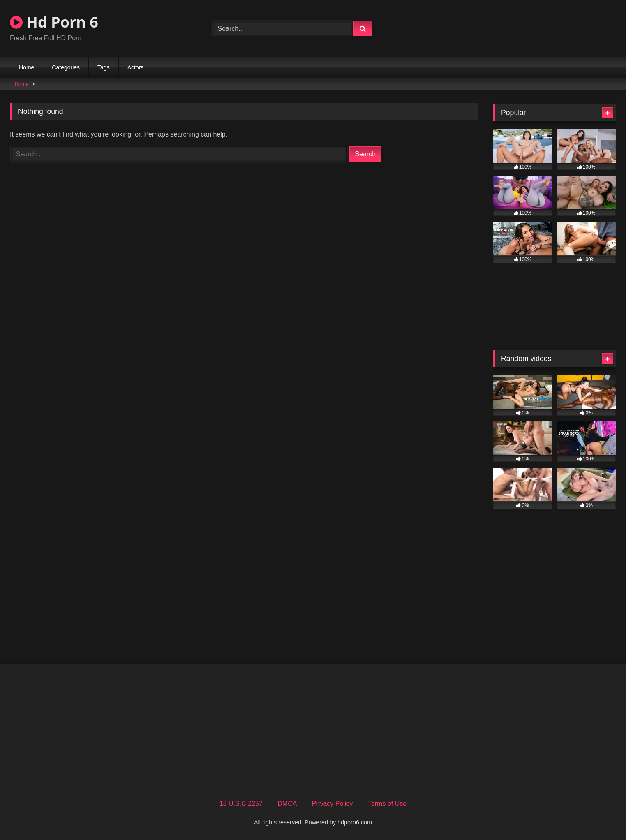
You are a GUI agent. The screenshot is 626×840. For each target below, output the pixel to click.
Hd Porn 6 (54, 22)
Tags (104, 67)
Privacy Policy (333, 804)
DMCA (287, 804)
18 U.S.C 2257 (241, 804)
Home (27, 67)
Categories (66, 67)
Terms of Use (387, 804)
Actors (136, 67)
